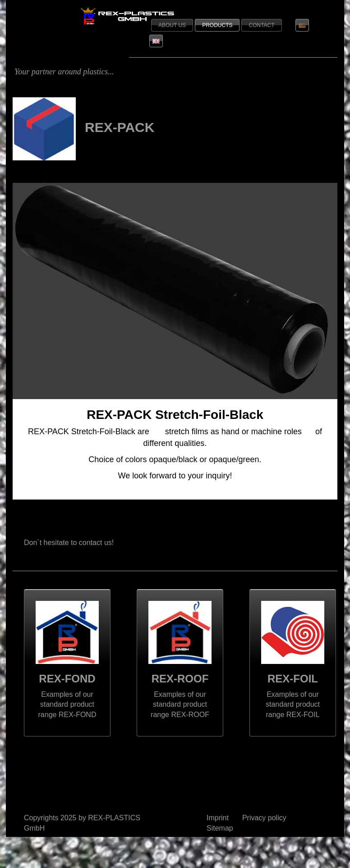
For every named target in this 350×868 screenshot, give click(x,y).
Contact (261, 25)
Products (217, 25)
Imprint (218, 818)
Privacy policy (264, 818)
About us (172, 25)
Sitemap (220, 828)
